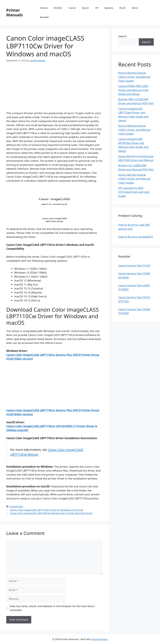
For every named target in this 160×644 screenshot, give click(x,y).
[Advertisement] (54, 89)
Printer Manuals (15, 12)
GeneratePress (100, 639)
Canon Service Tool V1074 (134, 265)
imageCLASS (16, 506)
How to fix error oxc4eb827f (136, 237)
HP (97, 8)
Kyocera (109, 8)
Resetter (44, 17)
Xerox (135, 8)
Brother (58, 8)
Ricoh (122, 8)
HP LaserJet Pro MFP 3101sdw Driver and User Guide (134, 192)
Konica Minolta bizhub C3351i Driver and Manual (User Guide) (134, 130)
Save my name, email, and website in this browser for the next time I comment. (52, 608)
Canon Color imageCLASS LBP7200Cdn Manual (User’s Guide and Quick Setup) (51, 513)
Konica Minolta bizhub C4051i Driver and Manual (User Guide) (134, 77)
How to (44, 8)
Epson (85, 8)
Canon (72, 8)
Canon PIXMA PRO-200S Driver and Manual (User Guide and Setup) (134, 90)
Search (122, 36)
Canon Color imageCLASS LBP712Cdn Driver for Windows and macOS (46, 510)
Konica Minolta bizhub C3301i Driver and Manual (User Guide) (134, 179)
